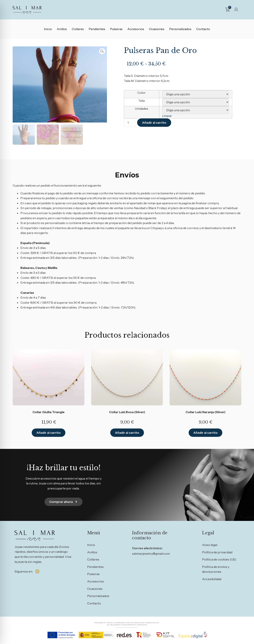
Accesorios (136, 29)
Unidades (141, 109)
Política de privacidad (217, 552)
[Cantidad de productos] (130, 123)
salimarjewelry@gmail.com (151, 554)
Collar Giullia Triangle (49, 412)
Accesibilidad (212, 579)
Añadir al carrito (154, 123)
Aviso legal (210, 545)
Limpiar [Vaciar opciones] (167, 116)
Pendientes (97, 29)
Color (141, 93)
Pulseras (116, 29)
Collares (78, 29)
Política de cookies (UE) (219, 559)
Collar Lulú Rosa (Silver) (127, 412)
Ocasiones (157, 29)
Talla (141, 101)
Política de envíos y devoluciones (216, 569)
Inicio (48, 29)
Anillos (62, 29)
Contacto (203, 29)
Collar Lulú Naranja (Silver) (205, 412)
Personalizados (180, 29)
